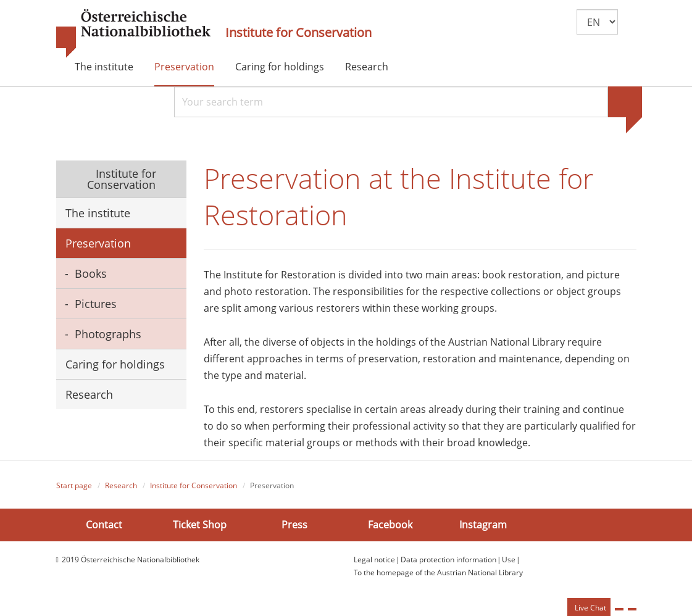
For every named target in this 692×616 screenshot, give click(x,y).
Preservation (184, 67)
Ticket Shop (200, 525)
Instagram (483, 525)
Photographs (108, 334)
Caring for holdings (280, 67)
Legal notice (374, 560)
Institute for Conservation (298, 33)
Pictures (96, 304)
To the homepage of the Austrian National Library (438, 572)
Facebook (390, 525)
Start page (74, 485)
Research (367, 67)
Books (91, 273)
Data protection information (448, 560)
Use (509, 560)
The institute (104, 67)
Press (294, 525)
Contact (104, 525)
